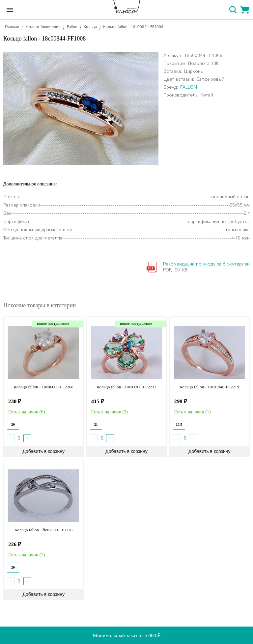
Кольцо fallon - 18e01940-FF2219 (209, 387)
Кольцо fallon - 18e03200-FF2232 (127, 387)
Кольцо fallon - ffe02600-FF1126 (43, 530)
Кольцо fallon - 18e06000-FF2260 (44, 387)
